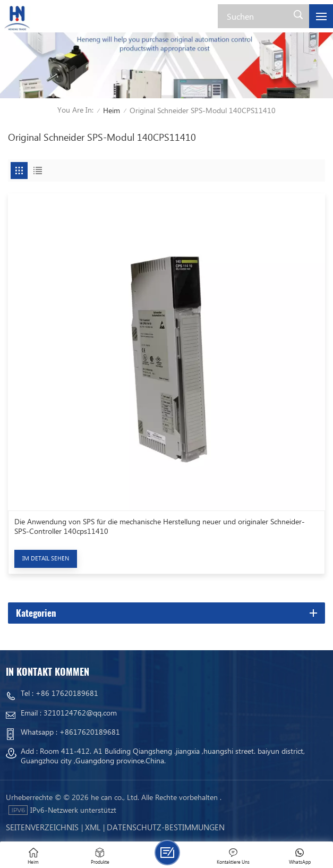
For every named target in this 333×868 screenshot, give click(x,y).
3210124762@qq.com (80, 713)
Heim (112, 110)
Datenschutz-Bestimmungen (166, 827)
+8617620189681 (90, 732)
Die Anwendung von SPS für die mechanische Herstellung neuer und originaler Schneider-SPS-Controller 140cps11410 (160, 526)
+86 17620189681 (67, 693)
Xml (93, 827)
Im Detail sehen (46, 558)
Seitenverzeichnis (42, 827)
